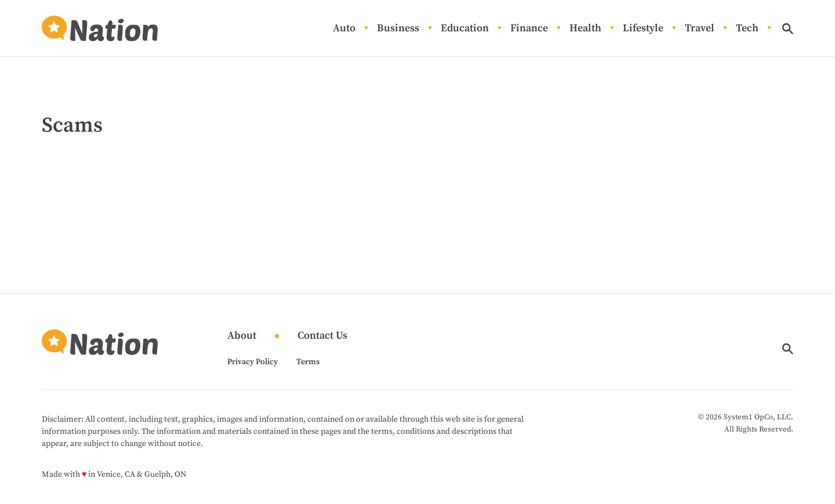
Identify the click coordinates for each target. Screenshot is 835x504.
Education (465, 29)
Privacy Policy (253, 362)
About (242, 336)
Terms (308, 362)
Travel (700, 29)
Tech (747, 29)
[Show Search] (788, 29)
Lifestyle (643, 29)
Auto (344, 29)
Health (585, 29)
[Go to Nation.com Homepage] (100, 28)
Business (398, 29)
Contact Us (322, 336)
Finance (529, 29)
